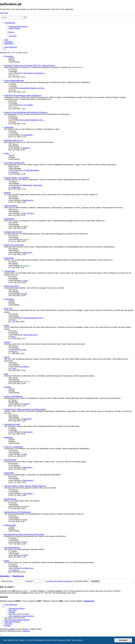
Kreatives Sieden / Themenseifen (17, 178)
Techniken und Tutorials (13, 232)
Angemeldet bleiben (82, 581)
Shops (7, 561)
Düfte (6, 374)
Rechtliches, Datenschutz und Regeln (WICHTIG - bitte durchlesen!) (30, 66)
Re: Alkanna (24, 367)
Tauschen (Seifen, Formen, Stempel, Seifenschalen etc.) (25, 486)
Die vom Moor (28, 213)
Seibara (26, 266)
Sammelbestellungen (12, 547)
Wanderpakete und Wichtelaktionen (18, 512)
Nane (14, 320)
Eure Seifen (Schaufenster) (14, 163)
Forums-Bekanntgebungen (14, 80)
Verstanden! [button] (123, 640)
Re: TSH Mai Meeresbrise (30, 170)
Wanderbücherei (10, 499)
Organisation (9, 56)
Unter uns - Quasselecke (13, 447)
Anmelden (5, 576)
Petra (14, 90)
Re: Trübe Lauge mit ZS (29, 335)
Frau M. (15, 75)
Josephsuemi (89, 601)
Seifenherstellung (11, 206)
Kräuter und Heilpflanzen (13, 396)
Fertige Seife (9, 258)
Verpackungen (10, 271)
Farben (7, 357)
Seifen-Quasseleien (12, 286)
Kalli (25, 454)
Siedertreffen (9, 473)
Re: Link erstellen (26, 105)
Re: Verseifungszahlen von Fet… (32, 318)
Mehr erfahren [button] (77, 640)
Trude (25, 281)
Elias (13, 337)
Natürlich (8, 387)
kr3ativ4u (15, 570)
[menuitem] (18, 27)
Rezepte (7, 193)
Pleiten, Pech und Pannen (14, 245)
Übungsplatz (9, 127)
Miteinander (9, 437)
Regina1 (26, 148)
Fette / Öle (8, 308)
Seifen (7, 153)
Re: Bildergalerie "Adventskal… (32, 185)
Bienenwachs (28, 200)
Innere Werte (9, 299)
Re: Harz (23, 350)
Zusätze (7, 342)
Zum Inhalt (4, 13)
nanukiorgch (28, 432)
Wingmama (27, 253)
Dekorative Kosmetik (12, 424)
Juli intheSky (28, 135)
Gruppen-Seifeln (10, 460)
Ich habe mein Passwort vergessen (59, 581)
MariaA (14, 352)
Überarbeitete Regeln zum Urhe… (33, 88)
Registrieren (18, 576)
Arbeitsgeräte (9, 219)
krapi (25, 294)
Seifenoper (16, 187)
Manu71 (26, 239)
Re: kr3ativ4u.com (27, 568)
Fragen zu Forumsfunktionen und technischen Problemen (26, 112)
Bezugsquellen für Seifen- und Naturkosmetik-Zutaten (24, 534)
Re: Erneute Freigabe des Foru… (32, 120)
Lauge (7, 325)
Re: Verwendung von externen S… (33, 73)
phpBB (12, 629)
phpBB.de (26, 631)
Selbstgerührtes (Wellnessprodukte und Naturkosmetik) (25, 409)
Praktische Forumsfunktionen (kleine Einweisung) (23, 95)
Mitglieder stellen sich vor (14, 140)
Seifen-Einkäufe (10, 525)
